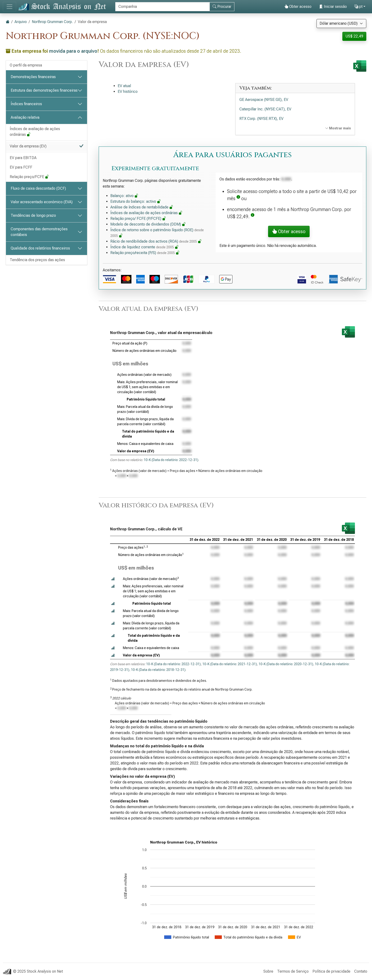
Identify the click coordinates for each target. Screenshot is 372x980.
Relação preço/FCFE (29, 177)
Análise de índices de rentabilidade (142, 207)
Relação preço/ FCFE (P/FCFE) (138, 219)
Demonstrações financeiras (33, 77)
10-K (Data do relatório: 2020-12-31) (286, 664)
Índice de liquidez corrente (144, 247)
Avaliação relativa (25, 117)
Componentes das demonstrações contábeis (39, 232)
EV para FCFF (21, 167)
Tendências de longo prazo (33, 215)
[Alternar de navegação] (9, 7)
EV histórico (128, 92)
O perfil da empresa (26, 65)
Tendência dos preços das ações (37, 260)
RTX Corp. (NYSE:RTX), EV (261, 119)
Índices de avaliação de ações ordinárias (35, 132)
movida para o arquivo (73, 51)
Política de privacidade (331, 971)
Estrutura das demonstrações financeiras (44, 90)
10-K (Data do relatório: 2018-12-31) (158, 670)
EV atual (124, 86)
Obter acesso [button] (289, 231)
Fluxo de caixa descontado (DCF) (38, 188)
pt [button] (358, 7)
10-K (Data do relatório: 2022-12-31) (171, 460)
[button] (238, 198)
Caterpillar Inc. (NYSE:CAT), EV (265, 109)
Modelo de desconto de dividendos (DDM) (148, 224)
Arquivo (21, 22)
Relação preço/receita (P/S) (145, 253)
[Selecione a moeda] (341, 24)
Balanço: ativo (124, 196)
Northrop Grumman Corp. (52, 22)
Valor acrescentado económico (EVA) (42, 202)
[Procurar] (163, 7)
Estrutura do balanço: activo (136, 201)
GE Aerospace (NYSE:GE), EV (264, 100)
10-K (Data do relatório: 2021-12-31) (230, 664)
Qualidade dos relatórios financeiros (40, 248)
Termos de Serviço (293, 971)
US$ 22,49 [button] (354, 36)
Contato (361, 971)
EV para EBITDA (23, 158)
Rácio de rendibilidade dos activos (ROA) (156, 241)
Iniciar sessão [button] (333, 7)
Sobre (268, 971)
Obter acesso (298, 7)
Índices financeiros (26, 104)
